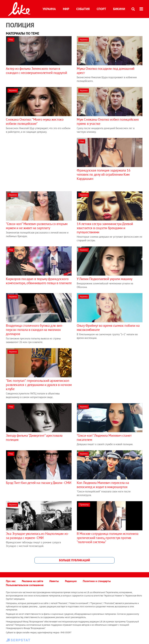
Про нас (11, 581)
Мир (66, 9)
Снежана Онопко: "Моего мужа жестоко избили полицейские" (35, 121)
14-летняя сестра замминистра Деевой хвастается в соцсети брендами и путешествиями (105, 228)
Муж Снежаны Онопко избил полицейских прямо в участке (108, 121)
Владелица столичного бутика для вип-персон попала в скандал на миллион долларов (34, 330)
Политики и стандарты (97, 581)
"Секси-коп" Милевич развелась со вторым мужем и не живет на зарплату (37, 226)
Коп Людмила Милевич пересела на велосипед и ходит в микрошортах (103, 485)
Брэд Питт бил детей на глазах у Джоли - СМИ (39, 483)
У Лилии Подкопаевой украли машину (105, 279)
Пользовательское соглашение (25, 585)
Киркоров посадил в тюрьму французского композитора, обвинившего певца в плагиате (39, 281)
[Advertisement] (35, 162)
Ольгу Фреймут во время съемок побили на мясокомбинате (108, 328)
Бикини (119, 9)
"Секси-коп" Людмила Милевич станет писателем (104, 438)
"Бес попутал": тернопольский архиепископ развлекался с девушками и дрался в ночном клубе (39, 385)
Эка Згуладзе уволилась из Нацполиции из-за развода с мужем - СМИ (37, 536)
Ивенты (54, 581)
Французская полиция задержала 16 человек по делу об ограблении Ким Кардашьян (104, 174)
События (83, 9)
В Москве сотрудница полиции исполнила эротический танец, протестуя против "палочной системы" (108, 538)
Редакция (71, 581)
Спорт (101, 9)
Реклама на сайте (32, 581)
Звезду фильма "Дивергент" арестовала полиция (34, 438)
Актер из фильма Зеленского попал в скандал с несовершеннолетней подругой (36, 71)
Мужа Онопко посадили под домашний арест (106, 71)
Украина (49, 9)
